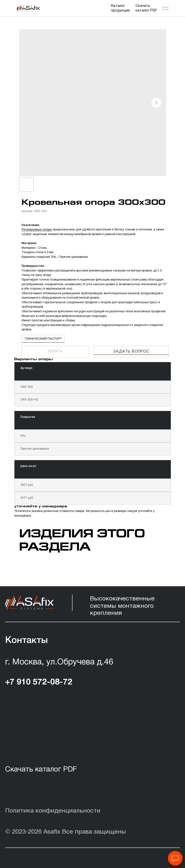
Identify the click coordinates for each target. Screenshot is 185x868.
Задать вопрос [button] (131, 352)
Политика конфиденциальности (53, 811)
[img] (28, 8)
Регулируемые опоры (37, 230)
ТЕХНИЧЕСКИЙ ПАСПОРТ (43, 339)
